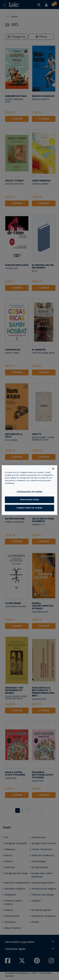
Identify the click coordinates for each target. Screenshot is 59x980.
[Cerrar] (53, 469)
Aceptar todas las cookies (29, 508)
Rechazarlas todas (30, 500)
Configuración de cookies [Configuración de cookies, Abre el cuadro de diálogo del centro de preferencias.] (29, 492)
